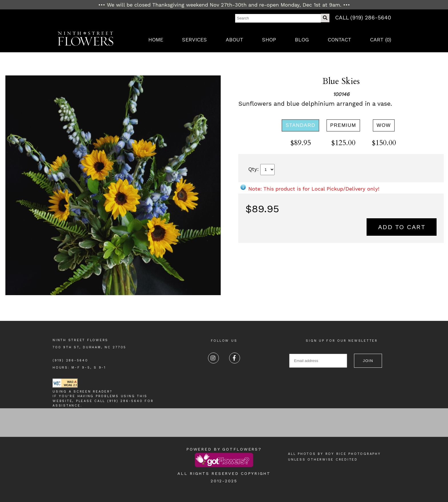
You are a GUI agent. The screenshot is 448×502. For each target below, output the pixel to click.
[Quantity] (267, 170)
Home (156, 40)
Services (194, 40)
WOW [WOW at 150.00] (384, 125)
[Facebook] (235, 358)
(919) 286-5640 (70, 360)
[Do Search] (325, 18)
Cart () (381, 40)
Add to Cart (402, 227)
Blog (302, 40)
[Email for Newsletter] (318, 361)
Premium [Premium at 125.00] (343, 125)
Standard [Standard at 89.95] (300, 125)
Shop (269, 40)
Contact (339, 40)
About (234, 40)
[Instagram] (213, 358)
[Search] (278, 18)
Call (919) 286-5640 (363, 18)
